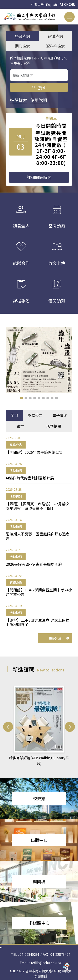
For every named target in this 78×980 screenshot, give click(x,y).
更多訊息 (59, 638)
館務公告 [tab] (35, 415)
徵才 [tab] (21, 426)
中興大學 (37, 4)
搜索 (39, 87)
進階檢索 (19, 100)
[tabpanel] (39, 531)
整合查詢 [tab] (22, 36)
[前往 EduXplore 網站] (67, 967)
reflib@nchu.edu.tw (46, 963)
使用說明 (39, 100)
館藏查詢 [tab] (56, 36)
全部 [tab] (14, 415)
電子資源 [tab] (60, 415)
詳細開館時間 (39, 177)
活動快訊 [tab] (54, 426)
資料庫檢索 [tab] (56, 46)
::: (1, 11)
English (51, 4)
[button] (22, 398)
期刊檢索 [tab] (22, 46)
